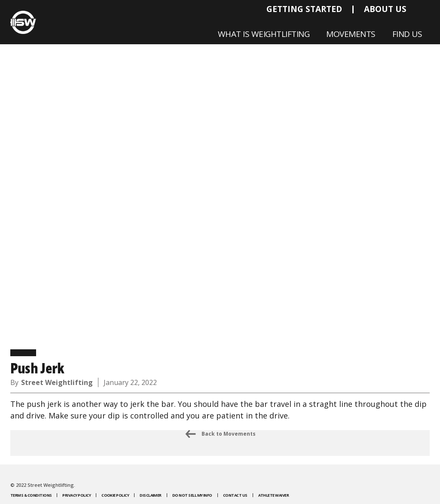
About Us (385, 9)
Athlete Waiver (274, 495)
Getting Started (304, 9)
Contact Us (235, 495)
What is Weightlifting (264, 34)
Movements (351, 34)
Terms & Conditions (31, 495)
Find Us (407, 34)
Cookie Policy (115, 495)
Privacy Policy (76, 495)
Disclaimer (151, 495)
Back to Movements (220, 434)
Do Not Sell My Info (192, 495)
